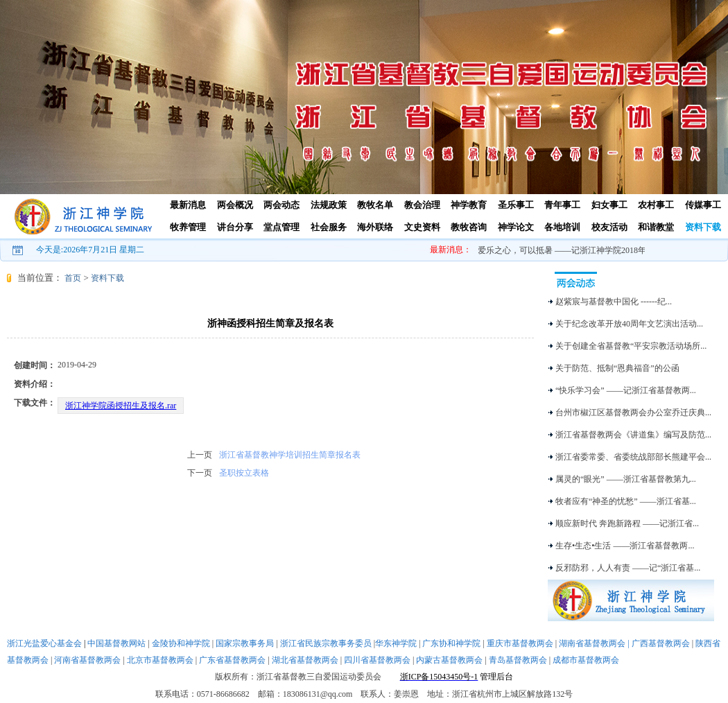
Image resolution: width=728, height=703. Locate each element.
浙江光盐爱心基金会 (44, 643)
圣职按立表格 (244, 473)
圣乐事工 (516, 205)
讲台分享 (235, 227)
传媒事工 (703, 205)
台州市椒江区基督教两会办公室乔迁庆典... (633, 413)
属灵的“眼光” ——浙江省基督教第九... (626, 479)
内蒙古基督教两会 (449, 660)
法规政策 (329, 205)
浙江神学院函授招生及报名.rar (121, 406)
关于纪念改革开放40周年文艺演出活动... (629, 324)
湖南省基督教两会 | (595, 643)
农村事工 (656, 205)
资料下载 (703, 227)
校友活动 (609, 227)
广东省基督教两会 (232, 660)
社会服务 (329, 227)
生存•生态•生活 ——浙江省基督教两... (625, 546)
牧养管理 (188, 227)
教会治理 (422, 205)
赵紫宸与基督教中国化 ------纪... (614, 302)
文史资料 (422, 227)
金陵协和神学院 (181, 643)
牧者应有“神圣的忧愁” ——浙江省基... (626, 501)
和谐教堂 (656, 227)
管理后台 (496, 677)
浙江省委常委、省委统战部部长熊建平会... (633, 457)
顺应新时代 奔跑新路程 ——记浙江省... (627, 523)
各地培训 (562, 227)
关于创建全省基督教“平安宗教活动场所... (631, 346)
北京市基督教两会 (160, 660)
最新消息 (188, 205)
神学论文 (516, 227)
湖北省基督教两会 (305, 660)
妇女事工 (609, 205)
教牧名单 (375, 205)
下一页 (200, 473)
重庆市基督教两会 (520, 643)
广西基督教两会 (661, 643)
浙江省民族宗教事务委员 (326, 643)
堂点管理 (281, 227)
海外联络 (375, 227)
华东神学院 (396, 643)
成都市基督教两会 (586, 660)
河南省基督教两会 (87, 660)
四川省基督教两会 (377, 660)
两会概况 (235, 205)
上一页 (200, 455)
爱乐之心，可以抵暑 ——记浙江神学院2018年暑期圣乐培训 (588, 250)
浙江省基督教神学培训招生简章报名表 (290, 455)
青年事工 (562, 205)
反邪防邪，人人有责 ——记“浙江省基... (628, 568)
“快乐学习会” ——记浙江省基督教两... (626, 390)
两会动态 (281, 205)
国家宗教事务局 (245, 643)
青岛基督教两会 (518, 660)
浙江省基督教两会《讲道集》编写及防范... (633, 435)
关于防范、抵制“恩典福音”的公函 (617, 368)
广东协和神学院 (451, 643)
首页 (73, 278)
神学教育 (469, 205)
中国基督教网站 (116, 643)
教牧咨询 (469, 227)
